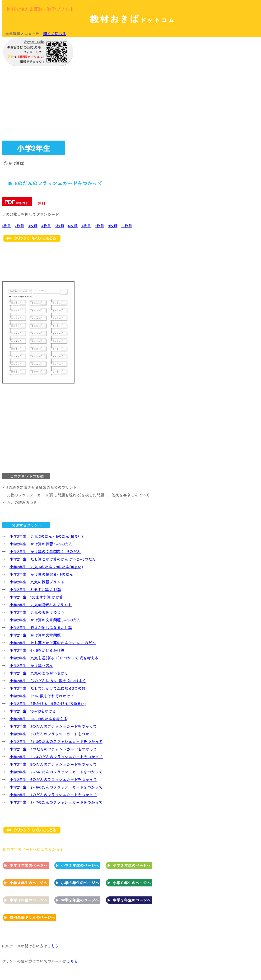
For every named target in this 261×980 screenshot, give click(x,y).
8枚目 (99, 226)
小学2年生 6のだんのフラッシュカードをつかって (53, 779)
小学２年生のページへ (80, 865)
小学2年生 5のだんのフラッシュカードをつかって (53, 764)
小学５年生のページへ (80, 883)
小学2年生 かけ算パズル (31, 665)
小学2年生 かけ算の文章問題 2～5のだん (45, 551)
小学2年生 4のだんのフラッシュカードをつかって (53, 749)
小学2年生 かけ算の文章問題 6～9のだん (45, 620)
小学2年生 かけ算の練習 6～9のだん (41, 574)
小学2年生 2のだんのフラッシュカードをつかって (53, 726)
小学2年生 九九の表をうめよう (37, 612)
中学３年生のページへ (132, 900)
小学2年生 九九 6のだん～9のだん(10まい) (46, 567)
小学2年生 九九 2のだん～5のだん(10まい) (46, 536)
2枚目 (19, 226)
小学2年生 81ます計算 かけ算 (35, 589)
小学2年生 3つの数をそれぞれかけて (42, 696)
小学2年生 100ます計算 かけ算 (36, 597)
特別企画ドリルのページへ (32, 917)
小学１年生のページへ (28, 865)
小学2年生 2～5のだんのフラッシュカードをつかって (56, 772)
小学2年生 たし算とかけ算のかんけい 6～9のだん (53, 643)
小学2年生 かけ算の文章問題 (35, 635)
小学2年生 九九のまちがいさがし (39, 673)
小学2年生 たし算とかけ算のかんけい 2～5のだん (53, 559)
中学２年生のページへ (80, 900)
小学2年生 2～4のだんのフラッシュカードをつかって (56, 757)
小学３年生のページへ (132, 865)
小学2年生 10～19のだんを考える (38, 719)
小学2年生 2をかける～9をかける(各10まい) (48, 703)
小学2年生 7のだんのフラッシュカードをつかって (53, 795)
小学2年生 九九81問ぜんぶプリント (41, 605)
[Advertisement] (221, 69)
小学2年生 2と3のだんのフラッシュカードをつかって (56, 741)
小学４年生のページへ (28, 883)
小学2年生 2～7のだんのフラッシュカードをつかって (56, 802)
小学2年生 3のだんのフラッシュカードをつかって (53, 734)
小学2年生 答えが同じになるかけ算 (41, 627)
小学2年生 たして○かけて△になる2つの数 (47, 688)
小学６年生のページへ (132, 883)
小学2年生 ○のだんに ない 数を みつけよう (48, 681)
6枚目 (73, 226)
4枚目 (46, 226)
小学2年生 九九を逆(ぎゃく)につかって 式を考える (54, 658)
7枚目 (86, 226)
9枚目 (113, 226)
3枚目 (33, 226)
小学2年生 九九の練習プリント (37, 582)
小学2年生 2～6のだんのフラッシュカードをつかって (56, 787)
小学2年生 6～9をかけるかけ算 (37, 650)
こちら (53, 946)
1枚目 (6, 226)
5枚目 (60, 226)
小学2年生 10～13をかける (33, 711)
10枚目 (127, 226)
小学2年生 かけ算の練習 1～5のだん (41, 544)
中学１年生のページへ (28, 900)
